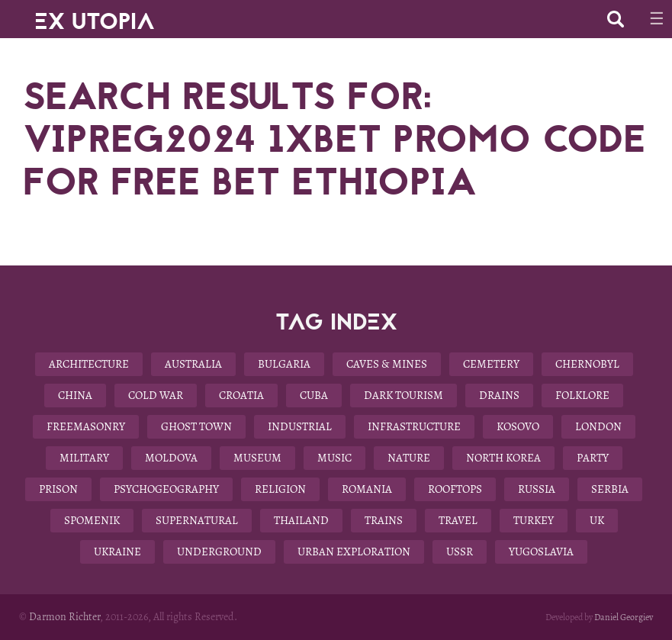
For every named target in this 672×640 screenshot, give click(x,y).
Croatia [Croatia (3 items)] (241, 395)
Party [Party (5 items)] (593, 458)
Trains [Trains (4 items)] (384, 520)
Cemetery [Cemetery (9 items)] (491, 364)
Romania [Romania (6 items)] (367, 489)
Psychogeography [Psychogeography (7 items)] (166, 489)
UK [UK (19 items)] (597, 520)
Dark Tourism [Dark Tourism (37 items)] (404, 395)
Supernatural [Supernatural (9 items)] (197, 520)
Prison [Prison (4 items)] (58, 489)
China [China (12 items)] (75, 395)
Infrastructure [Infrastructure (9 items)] (414, 426)
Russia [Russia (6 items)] (537, 489)
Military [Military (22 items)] (84, 458)
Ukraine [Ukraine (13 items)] (117, 552)
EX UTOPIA (95, 15)
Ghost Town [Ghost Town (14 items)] (196, 426)
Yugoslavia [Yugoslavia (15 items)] (541, 552)
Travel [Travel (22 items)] (458, 520)
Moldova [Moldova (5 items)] (171, 458)
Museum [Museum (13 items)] (257, 458)
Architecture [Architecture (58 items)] (89, 364)
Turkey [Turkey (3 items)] (534, 520)
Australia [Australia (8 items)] (193, 364)
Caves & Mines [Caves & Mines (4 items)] (387, 364)
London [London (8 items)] (598, 426)
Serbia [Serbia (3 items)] (610, 489)
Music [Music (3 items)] (334, 458)
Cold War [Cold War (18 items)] (156, 395)
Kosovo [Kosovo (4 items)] (518, 426)
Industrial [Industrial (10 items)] (300, 426)
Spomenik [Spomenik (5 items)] (92, 520)
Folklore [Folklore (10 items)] (582, 395)
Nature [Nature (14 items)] (409, 458)
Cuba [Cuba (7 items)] (314, 395)
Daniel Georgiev (624, 617)
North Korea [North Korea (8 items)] (503, 458)
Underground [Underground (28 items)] (219, 552)
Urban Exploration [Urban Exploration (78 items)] (354, 552)
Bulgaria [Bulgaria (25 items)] (284, 364)
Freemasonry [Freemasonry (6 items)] (86, 426)
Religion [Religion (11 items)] (280, 489)
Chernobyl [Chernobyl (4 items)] (587, 364)
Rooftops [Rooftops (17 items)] (455, 489)
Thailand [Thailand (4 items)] (301, 520)
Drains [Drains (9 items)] (499, 395)
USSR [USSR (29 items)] (460, 552)
